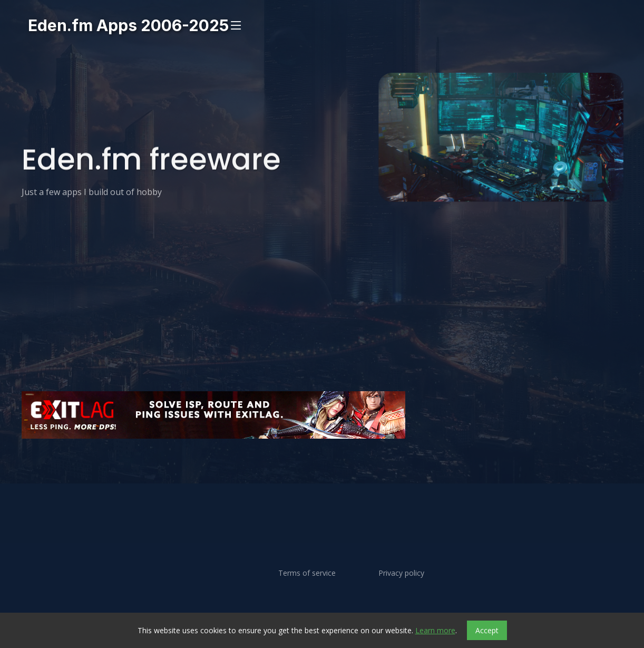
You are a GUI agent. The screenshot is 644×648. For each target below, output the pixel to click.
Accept (487, 630)
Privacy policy (401, 573)
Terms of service (307, 573)
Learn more (435, 630)
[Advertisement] (322, 470)
